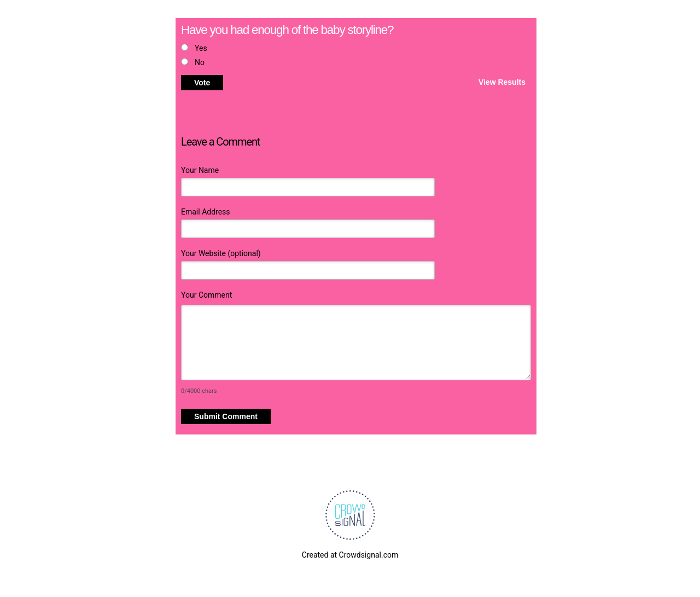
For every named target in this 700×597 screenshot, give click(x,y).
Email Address (206, 212)
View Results (502, 82)
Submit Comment (226, 416)
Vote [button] (202, 83)
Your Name (200, 170)
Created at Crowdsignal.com (350, 555)
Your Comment (206, 295)
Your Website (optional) (221, 253)
